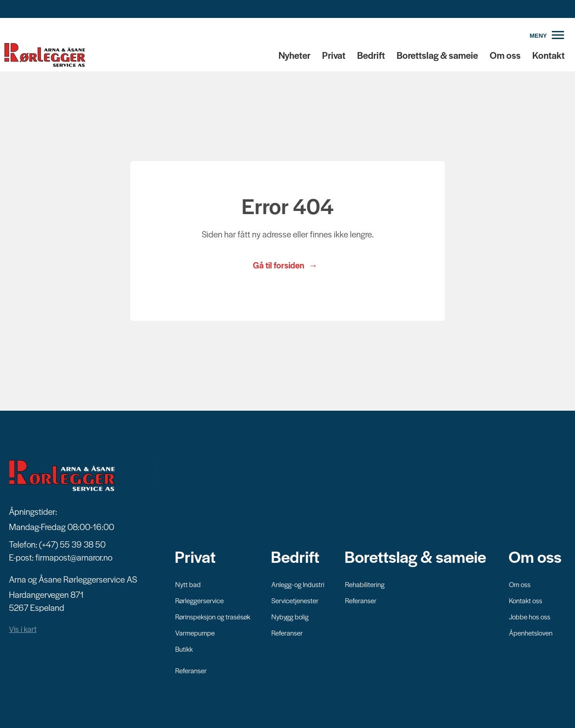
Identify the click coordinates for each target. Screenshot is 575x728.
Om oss (505, 55)
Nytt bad (188, 584)
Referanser (191, 670)
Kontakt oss (526, 600)
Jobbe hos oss (530, 616)
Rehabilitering (365, 584)
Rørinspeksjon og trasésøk (213, 616)
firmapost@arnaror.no (74, 557)
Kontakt (548, 55)
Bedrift (371, 55)
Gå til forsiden (279, 265)
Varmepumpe (195, 633)
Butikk (184, 649)
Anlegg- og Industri (298, 584)
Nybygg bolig (290, 616)
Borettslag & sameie (437, 55)
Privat (334, 55)
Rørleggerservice (199, 600)
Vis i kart (23, 629)
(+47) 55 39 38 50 (72, 544)
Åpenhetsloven (531, 633)
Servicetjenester (295, 600)
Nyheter (294, 55)
